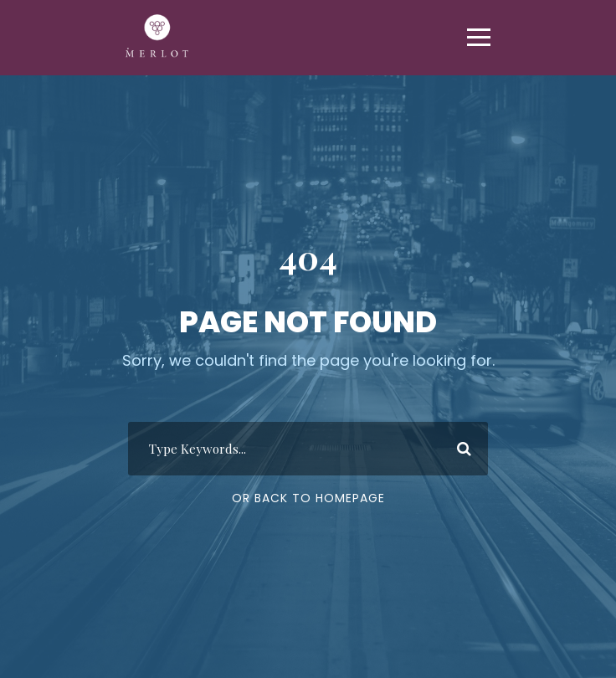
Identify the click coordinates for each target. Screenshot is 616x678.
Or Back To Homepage (308, 498)
